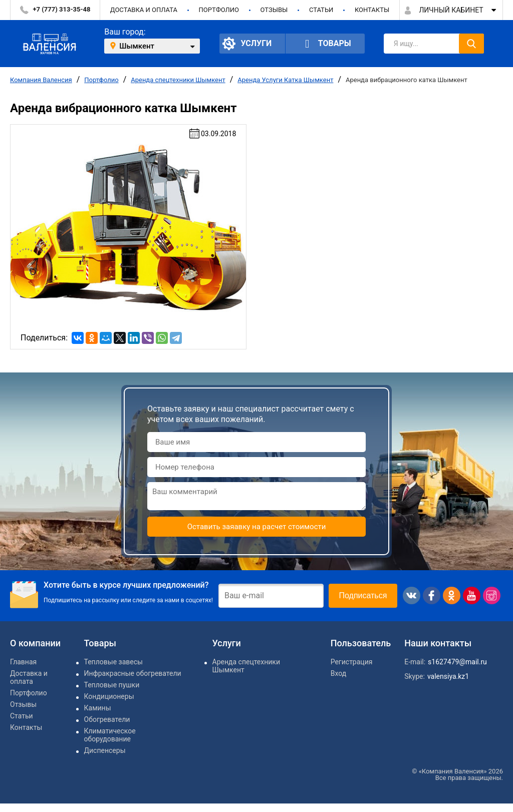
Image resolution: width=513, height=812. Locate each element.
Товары (325, 44)
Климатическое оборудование (110, 735)
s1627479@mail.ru (457, 662)
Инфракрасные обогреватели (133, 673)
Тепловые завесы (113, 662)
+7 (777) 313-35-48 (62, 9)
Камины (98, 708)
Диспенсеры (105, 750)
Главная (23, 662)
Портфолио (219, 10)
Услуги (247, 44)
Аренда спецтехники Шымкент (178, 80)
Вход (338, 673)
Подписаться (363, 595)
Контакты (372, 10)
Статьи (321, 10)
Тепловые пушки (112, 685)
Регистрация (352, 662)
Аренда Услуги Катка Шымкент (285, 80)
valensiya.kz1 (448, 676)
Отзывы (274, 10)
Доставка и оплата (144, 10)
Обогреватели (107, 719)
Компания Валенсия (41, 80)
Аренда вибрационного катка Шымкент (407, 80)
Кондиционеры (109, 696)
